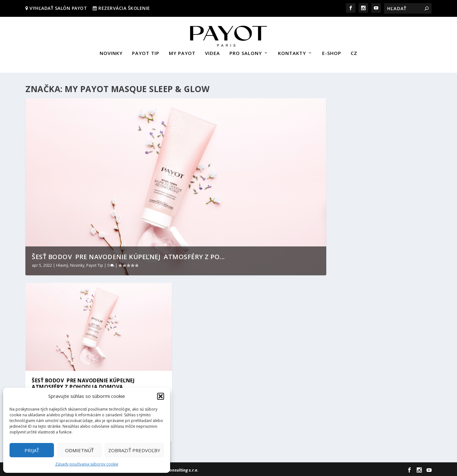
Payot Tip (95, 264)
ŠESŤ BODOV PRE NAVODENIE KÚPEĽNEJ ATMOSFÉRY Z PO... (128, 255)
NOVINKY (111, 52)
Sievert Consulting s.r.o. (176, 469)
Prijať (32, 450)
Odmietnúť (79, 450)
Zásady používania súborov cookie (87, 464)
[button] (161, 396)
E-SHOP (332, 52)
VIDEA (212, 52)
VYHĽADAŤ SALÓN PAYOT (58, 8)
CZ (354, 52)
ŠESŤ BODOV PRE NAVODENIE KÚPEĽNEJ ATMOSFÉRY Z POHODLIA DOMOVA (84, 382)
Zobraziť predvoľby (134, 450)
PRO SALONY (246, 52)
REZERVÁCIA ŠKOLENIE (124, 8)
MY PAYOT (182, 52)
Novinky (77, 264)
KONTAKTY (292, 52)
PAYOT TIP (146, 52)
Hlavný (62, 264)
